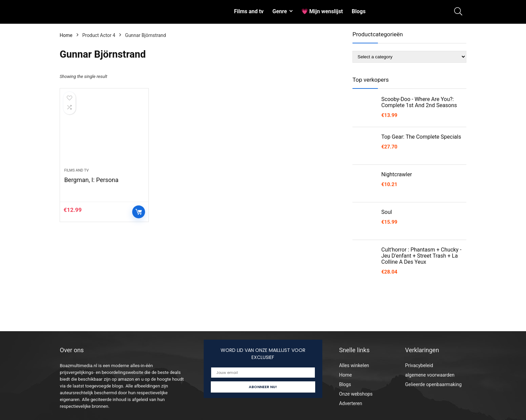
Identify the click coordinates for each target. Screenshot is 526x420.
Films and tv (249, 11)
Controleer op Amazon (139, 212)
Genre (280, 11)
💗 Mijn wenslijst (322, 11)
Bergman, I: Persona (91, 180)
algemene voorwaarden (430, 375)
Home (66, 35)
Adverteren (350, 403)
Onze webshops (356, 394)
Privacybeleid (419, 365)
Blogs (359, 11)
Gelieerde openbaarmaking (433, 384)
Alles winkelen (354, 365)
